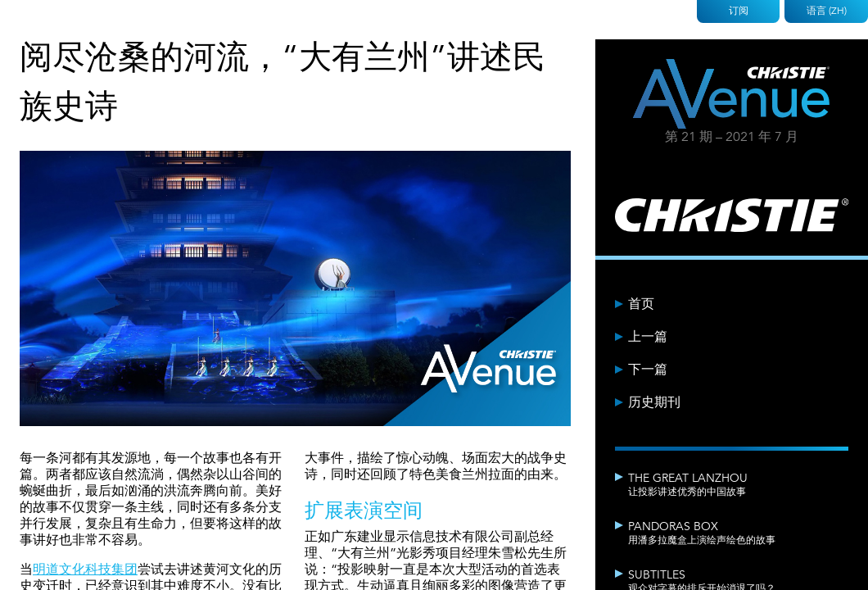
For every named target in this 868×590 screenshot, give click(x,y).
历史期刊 (654, 402)
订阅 (739, 10)
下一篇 (648, 370)
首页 (641, 304)
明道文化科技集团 (85, 570)
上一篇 (648, 337)
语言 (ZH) (827, 10)
